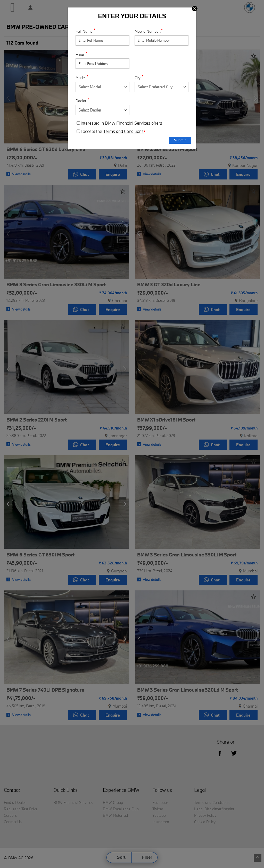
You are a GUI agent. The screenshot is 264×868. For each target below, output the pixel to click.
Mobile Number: (148, 31)
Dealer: (81, 101)
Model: (81, 78)
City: (138, 78)
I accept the (111, 131)
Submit (180, 140)
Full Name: (85, 31)
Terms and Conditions (123, 131)
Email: (81, 54)
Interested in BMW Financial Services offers (119, 123)
